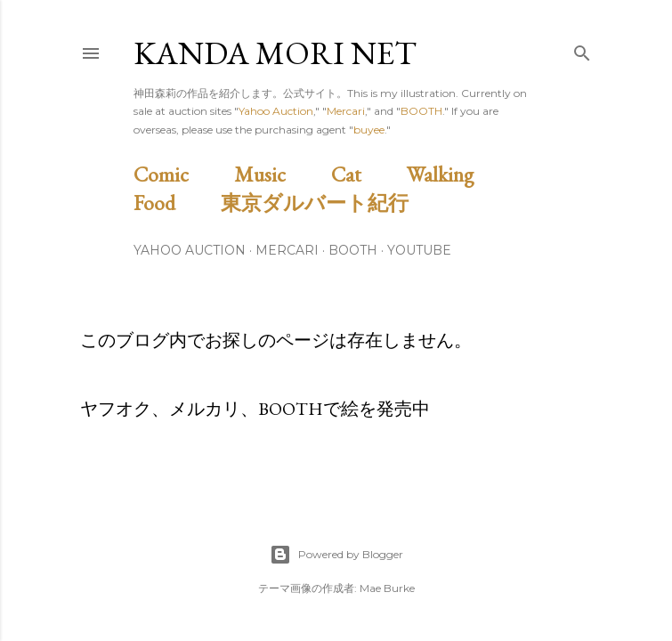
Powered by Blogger (336, 555)
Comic (182, 174)
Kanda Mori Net (275, 53)
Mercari (346, 111)
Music (280, 174)
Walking (461, 174)
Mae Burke (387, 588)
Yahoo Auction (276, 111)
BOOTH (421, 111)
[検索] (582, 49)
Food (175, 203)
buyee (369, 130)
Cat (367, 174)
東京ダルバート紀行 (325, 203)
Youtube (419, 250)
